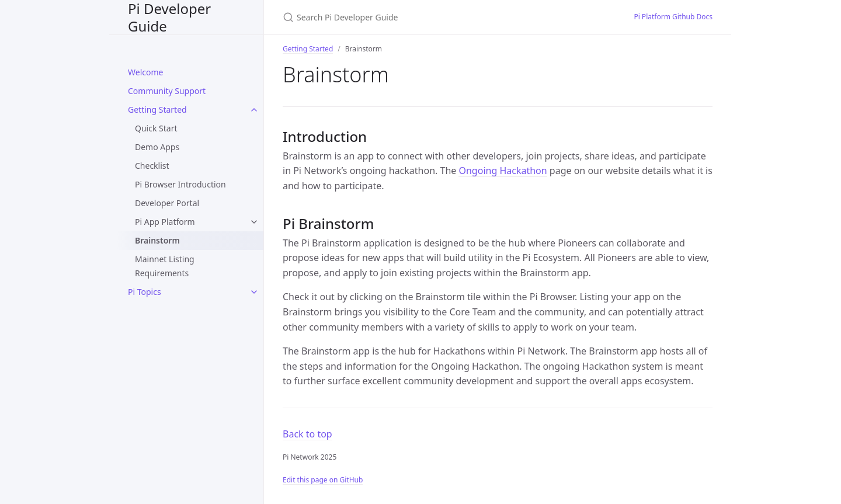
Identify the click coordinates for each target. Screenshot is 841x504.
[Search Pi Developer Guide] (420, 17)
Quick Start (156, 128)
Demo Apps (157, 147)
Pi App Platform (165, 222)
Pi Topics (145, 292)
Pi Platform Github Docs (673, 17)
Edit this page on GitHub (323, 480)
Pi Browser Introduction (180, 184)
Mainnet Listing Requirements (165, 266)
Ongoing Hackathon (503, 171)
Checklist (152, 166)
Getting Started (157, 110)
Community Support (167, 91)
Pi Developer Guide (169, 17)
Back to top (307, 434)
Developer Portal (167, 203)
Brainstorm (157, 240)
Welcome (145, 72)
